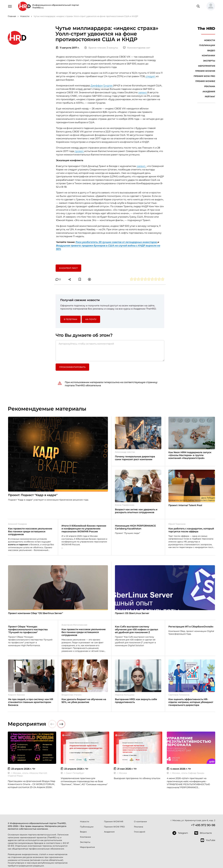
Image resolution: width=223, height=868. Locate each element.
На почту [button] (91, 319)
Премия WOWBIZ (205, 81)
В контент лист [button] (68, 268)
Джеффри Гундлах (102, 86)
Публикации (207, 45)
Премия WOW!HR (205, 71)
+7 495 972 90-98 (203, 825)
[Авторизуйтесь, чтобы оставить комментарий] (110, 351)
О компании (140, 822)
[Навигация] (10, 6)
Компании (208, 56)
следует (151, 76)
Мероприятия (207, 66)
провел (79, 151)
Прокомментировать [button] (72, 367)
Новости (210, 40)
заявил (143, 92)
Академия (209, 92)
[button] (210, 6)
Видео (211, 51)
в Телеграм (70, 319)
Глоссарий (140, 832)
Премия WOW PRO (204, 76)
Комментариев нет (137, 48)
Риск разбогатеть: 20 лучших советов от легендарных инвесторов (117, 242)
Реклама (210, 86)
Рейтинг (210, 97)
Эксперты (209, 61)
